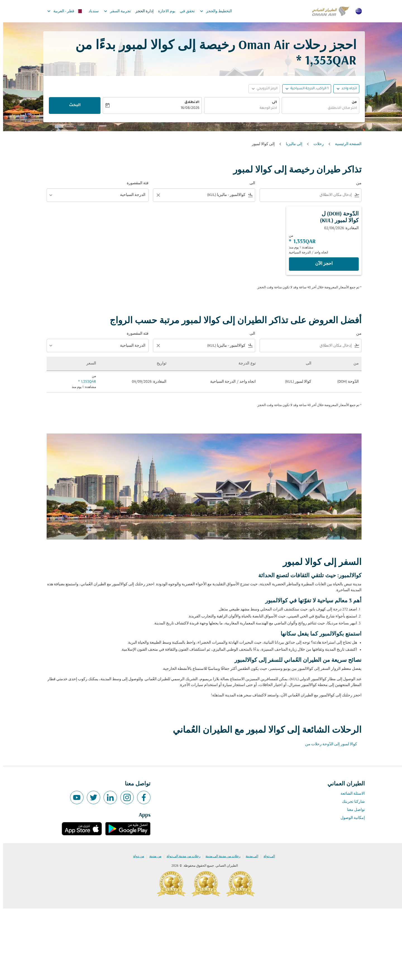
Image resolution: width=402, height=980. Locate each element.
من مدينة (152, 856)
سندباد (91, 11)
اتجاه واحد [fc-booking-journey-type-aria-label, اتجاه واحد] (346, 89)
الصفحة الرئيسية (345, 144)
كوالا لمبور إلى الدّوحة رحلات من (328, 744)
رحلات (316, 144)
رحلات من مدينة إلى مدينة (220, 856)
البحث (72, 106)
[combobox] (317, 108)
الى (271, 102)
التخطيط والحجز (211, 11)
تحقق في (184, 11)
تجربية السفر (113, 11)
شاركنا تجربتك (350, 802)
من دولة (136, 856)
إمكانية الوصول (350, 818)
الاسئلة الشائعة (350, 794)
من (351, 102)
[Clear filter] (155, 195)
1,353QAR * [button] (323, 61)
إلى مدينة (249, 856)
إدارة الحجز (141, 11)
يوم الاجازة (164, 11)
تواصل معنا (353, 810)
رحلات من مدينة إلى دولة (180, 856)
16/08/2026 (187, 108)
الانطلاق (189, 102)
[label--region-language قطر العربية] (61, 11)
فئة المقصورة (135, 183)
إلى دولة (266, 856)
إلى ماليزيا (291, 144)
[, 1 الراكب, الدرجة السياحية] (306, 89)
